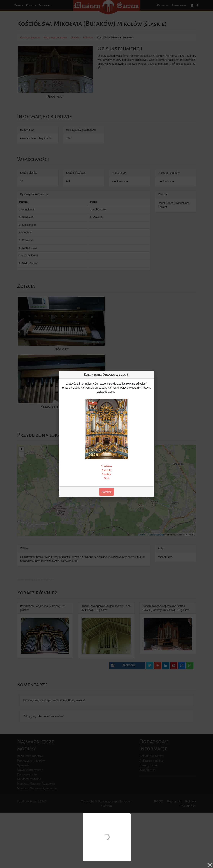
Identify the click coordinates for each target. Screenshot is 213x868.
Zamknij (106, 492)
